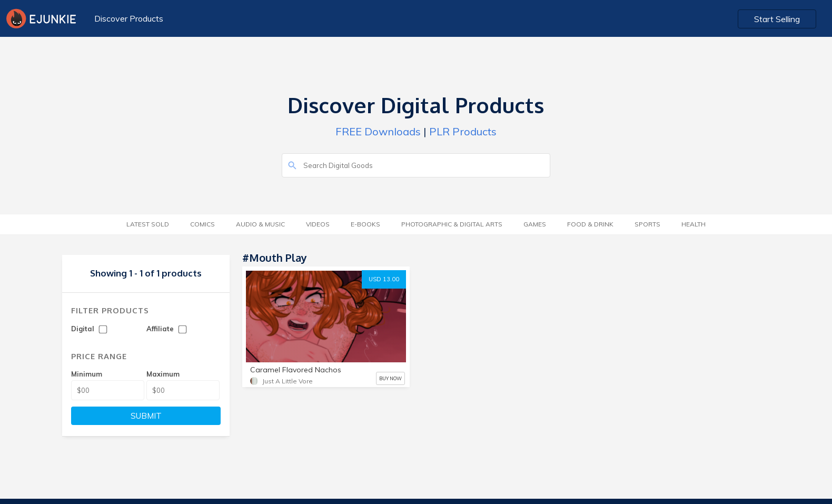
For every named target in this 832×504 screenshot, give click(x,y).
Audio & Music (260, 224)
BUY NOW (390, 378)
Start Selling (777, 19)
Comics (202, 224)
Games (535, 224)
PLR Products (463, 131)
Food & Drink (590, 224)
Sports (647, 224)
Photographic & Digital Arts (452, 224)
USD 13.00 (384, 279)
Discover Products (129, 18)
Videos (318, 224)
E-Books (365, 224)
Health (694, 224)
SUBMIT (146, 416)
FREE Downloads (378, 131)
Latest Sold (148, 224)
